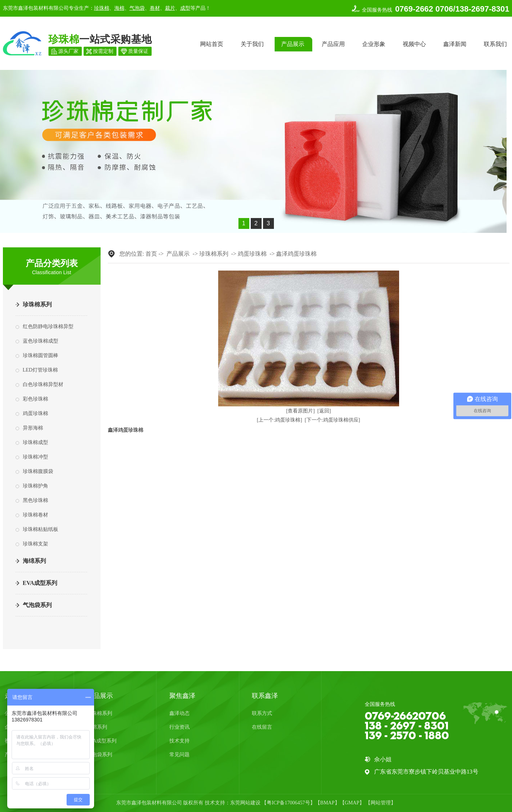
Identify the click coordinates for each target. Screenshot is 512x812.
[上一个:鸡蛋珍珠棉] (280, 420)
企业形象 (374, 44)
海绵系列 (34, 561)
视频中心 (414, 44)
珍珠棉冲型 (35, 457)
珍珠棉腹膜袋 (38, 471)
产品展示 (293, 44)
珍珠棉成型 (35, 442)
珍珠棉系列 (37, 304)
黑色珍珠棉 (35, 500)
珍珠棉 (102, 8)
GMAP (352, 803)
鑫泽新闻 (455, 44)
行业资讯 (179, 727)
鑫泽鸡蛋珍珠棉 (296, 254)
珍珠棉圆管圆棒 (41, 355)
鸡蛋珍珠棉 (35, 413)
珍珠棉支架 (35, 544)
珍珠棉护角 (35, 486)
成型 (185, 8)
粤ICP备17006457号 (288, 803)
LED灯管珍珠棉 (40, 370)
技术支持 (179, 741)
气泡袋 (137, 8)
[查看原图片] (301, 411)
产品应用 (333, 44)
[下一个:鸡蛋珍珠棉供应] (332, 420)
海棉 (119, 8)
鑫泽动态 (179, 713)
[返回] (324, 411)
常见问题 (179, 755)
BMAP (327, 803)
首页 (151, 254)
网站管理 (381, 803)
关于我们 (252, 44)
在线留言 (262, 727)
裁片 (170, 8)
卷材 (155, 8)
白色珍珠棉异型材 (43, 384)
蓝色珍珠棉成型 (41, 341)
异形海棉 (33, 428)
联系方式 (262, 713)
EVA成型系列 (40, 583)
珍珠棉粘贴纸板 (41, 529)
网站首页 (212, 44)
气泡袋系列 (37, 605)
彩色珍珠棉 (35, 399)
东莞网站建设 (245, 803)
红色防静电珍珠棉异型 (48, 327)
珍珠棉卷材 (35, 515)
